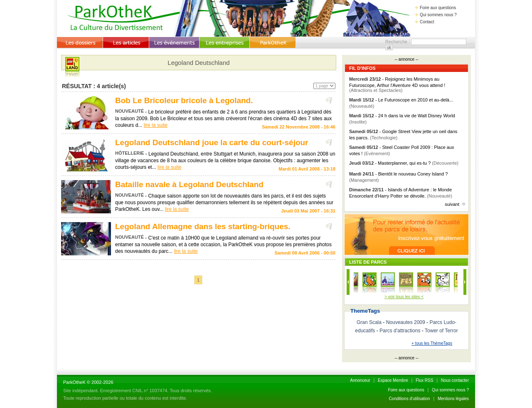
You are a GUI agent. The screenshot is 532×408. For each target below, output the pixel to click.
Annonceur (360, 380)
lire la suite (156, 125)
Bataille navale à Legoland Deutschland (189, 184)
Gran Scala (369, 322)
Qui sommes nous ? (436, 15)
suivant (455, 204)
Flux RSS (424, 380)
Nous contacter (455, 380)
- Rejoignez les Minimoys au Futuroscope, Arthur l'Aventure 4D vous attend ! (397, 85)
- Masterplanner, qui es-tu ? (404, 163)
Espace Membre (393, 380)
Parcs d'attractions (400, 331)
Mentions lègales (453, 399)
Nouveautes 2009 (406, 322)
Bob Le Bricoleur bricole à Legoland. (184, 100)
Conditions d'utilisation (409, 399)
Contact (424, 22)
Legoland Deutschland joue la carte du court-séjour (212, 142)
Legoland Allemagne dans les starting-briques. (203, 226)
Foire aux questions (435, 8)
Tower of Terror (441, 331)
